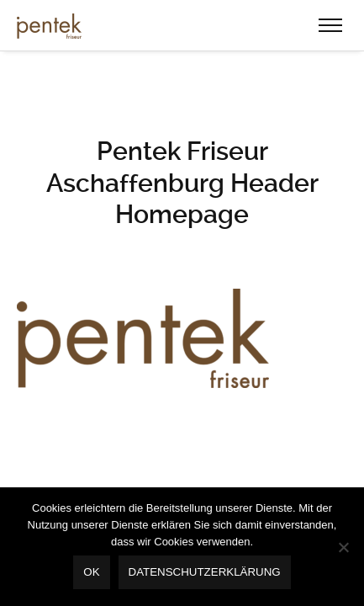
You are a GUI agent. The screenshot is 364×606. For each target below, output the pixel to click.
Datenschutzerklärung (205, 572)
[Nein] (343, 547)
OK (91, 572)
